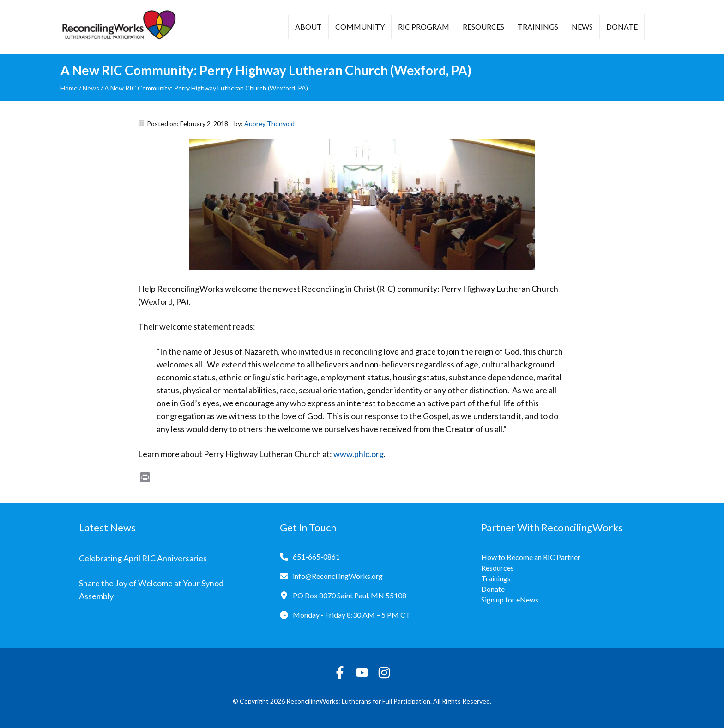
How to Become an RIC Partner (531, 557)
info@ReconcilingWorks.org (338, 576)
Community (360, 27)
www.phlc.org (359, 454)
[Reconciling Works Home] (118, 27)
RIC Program (424, 27)
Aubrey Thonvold (269, 123)
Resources (483, 27)
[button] (658, 28)
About (308, 27)
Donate (622, 27)
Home (69, 88)
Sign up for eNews (510, 599)
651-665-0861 (316, 557)
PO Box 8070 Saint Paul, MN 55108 (350, 595)
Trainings (538, 27)
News (582, 27)
